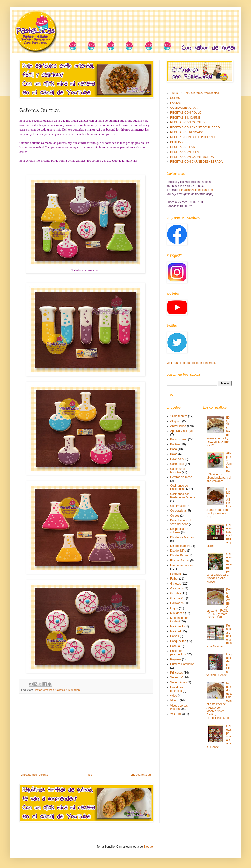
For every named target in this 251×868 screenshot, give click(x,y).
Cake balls (177, 459)
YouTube (176, 714)
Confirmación (179, 506)
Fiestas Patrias (180, 561)
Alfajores (176, 421)
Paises (174, 636)
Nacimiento (177, 626)
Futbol (174, 579)
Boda (174, 449)
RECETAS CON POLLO (186, 113)
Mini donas (177, 613)
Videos (174, 701)
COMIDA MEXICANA (184, 108)
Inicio (89, 775)
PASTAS (176, 103)
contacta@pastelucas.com (196, 190)
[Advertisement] (86, 733)
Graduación (73, 690)
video (174, 696)
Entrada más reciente (34, 775)
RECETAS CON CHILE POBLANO (193, 137)
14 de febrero (179, 416)
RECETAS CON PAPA (185, 152)
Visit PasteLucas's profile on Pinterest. (191, 363)
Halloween (177, 603)
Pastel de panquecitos (178, 653)
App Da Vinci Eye (181, 431)
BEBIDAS (176, 142)
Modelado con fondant (179, 620)
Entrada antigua (141, 775)
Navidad (175, 631)
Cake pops (177, 464)
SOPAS (175, 98)
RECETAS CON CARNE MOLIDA (192, 157)
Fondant (175, 574)
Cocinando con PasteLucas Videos (183, 496)
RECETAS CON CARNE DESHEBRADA (196, 162)
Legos (174, 608)
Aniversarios (178, 426)
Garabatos (177, 588)
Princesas (177, 673)
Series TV (176, 677)
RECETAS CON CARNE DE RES (192, 122)
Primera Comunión (182, 664)
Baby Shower (179, 439)
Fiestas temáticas (44, 690)
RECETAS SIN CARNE (185, 118)
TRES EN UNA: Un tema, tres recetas (195, 93)
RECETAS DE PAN (183, 147)
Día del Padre (179, 555)
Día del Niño (178, 551)
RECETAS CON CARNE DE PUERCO (195, 127)
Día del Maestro (180, 546)
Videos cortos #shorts (179, 707)
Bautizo (175, 444)
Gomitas (176, 593)
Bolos (174, 454)
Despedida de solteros (179, 531)
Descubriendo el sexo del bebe (181, 522)
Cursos (175, 516)
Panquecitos (178, 641)
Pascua (175, 646)
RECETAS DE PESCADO (187, 132)
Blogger (149, 847)
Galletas (60, 690)
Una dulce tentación (177, 689)
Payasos (176, 659)
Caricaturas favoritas (178, 471)
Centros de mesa (181, 477)
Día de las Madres (182, 537)
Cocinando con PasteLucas (180, 487)
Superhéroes (178, 682)
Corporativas (178, 511)
